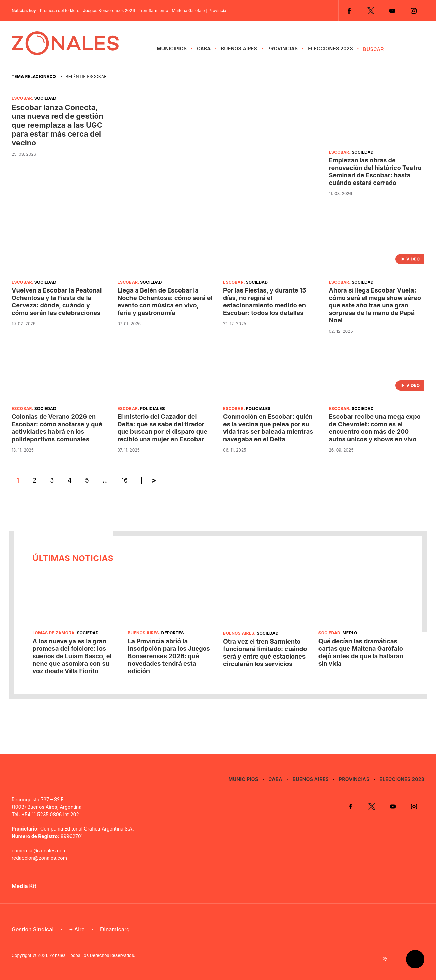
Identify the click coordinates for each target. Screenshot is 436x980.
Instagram (414, 11)
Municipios (172, 49)
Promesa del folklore (60, 11)
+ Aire (77, 929)
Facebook (349, 11)
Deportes (173, 633)
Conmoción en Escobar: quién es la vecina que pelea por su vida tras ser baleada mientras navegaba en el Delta (268, 428)
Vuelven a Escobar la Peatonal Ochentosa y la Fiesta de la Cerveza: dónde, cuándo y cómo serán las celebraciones (57, 302)
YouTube (392, 11)
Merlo (350, 633)
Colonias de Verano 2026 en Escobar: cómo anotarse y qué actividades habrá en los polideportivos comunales (57, 428)
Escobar (22, 98)
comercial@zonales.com (39, 850)
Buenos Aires (239, 49)
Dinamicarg (115, 929)
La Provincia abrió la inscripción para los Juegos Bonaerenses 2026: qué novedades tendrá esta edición (169, 656)
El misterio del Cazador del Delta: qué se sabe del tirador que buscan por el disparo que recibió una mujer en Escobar (162, 428)
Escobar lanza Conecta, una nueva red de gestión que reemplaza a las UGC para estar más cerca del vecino (58, 125)
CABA (204, 49)
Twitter (371, 11)
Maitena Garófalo (189, 11)
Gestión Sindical (33, 929)
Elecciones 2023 (330, 49)
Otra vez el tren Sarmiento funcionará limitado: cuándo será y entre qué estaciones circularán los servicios (265, 653)
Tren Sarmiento (153, 11)
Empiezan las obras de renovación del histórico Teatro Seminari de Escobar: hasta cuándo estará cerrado (375, 171)
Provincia (217, 11)
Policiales (152, 408)
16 (124, 480)
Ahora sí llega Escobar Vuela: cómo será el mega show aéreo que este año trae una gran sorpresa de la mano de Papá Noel (375, 305)
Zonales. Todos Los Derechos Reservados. (92, 955)
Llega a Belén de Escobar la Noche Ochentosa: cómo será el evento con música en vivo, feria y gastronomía (165, 302)
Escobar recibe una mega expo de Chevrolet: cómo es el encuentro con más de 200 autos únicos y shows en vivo (375, 428)
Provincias (283, 49)
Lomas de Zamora (54, 633)
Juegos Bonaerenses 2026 (109, 11)
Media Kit (24, 886)
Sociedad (45, 98)
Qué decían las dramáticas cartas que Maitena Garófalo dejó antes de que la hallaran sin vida (361, 652)
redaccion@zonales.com (39, 858)
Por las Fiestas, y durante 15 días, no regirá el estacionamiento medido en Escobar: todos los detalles (265, 302)
